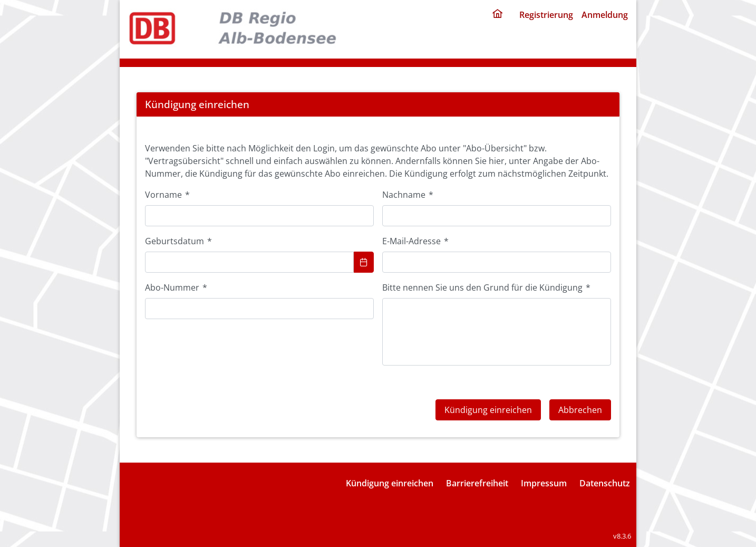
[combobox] (249, 262)
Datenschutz (605, 483)
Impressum (544, 483)
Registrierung (546, 15)
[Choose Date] (364, 262)
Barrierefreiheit (477, 483)
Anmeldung (605, 15)
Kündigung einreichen (390, 483)
